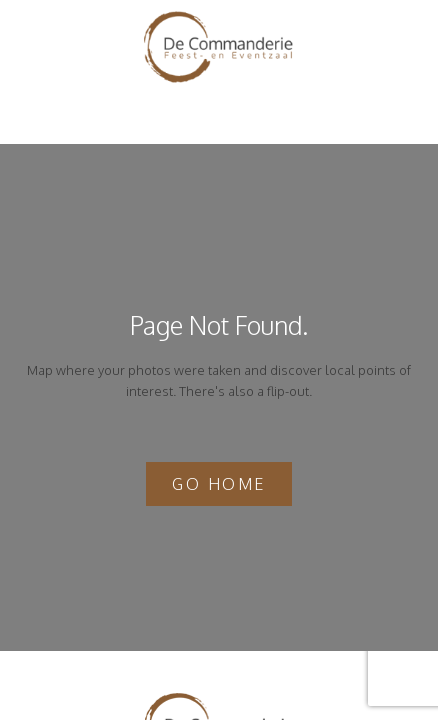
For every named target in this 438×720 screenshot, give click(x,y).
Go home (219, 484)
